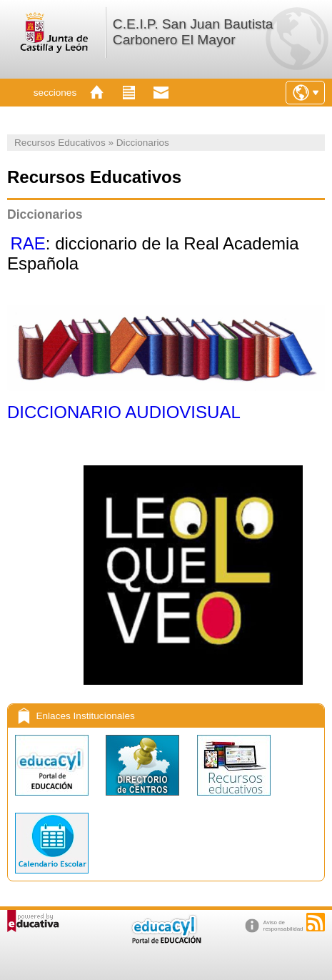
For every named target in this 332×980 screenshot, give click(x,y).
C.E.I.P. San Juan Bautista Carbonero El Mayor (193, 32)
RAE (27, 243)
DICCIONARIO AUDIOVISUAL (124, 412)
